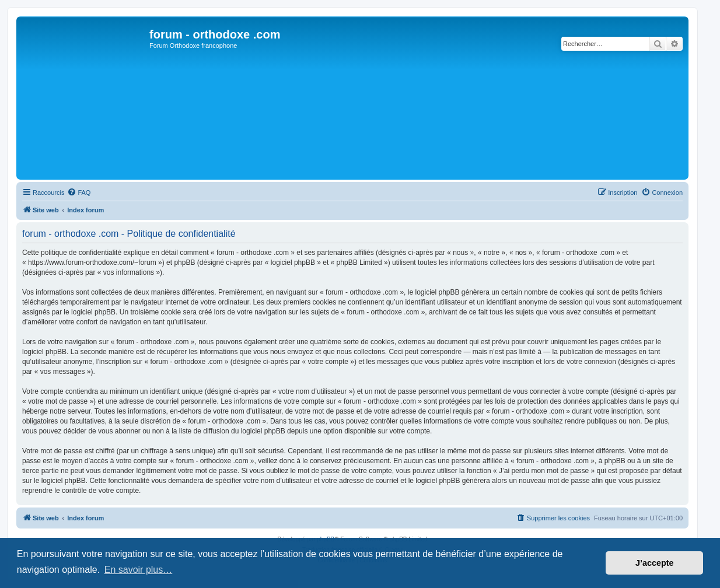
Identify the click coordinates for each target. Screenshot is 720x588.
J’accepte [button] (655, 563)
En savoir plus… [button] (139, 570)
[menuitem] (79, 192)
